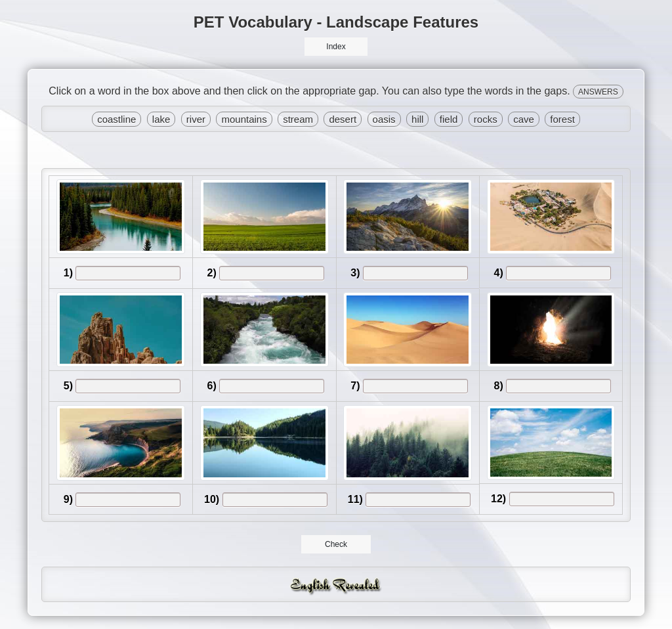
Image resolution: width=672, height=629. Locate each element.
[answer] (128, 273)
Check (336, 544)
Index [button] (336, 47)
